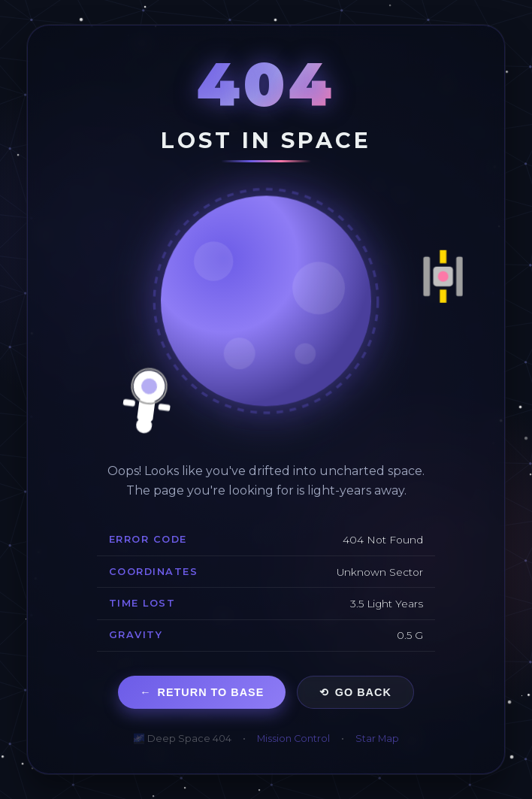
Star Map (377, 738)
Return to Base (202, 692)
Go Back (355, 692)
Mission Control (293, 738)
